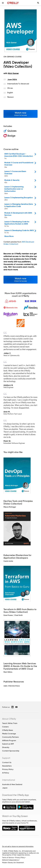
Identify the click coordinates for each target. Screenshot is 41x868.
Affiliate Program (9, 740)
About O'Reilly (9, 719)
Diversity (6, 747)
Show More (9, 236)
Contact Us (7, 762)
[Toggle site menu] (3, 3)
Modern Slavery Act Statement (13, 863)
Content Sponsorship (11, 751)
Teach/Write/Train (10, 723)
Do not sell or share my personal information (18, 846)
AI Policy (6, 773)
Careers (5, 727)
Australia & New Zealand (12, 784)
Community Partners (10, 737)
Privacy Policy (8, 769)
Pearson (11, 97)
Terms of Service (8, 858)
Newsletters (7, 766)
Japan (5, 788)
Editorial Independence (10, 860)
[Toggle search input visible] (38, 3)
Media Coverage (9, 734)
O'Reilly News (8, 730)
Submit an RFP (8, 744)
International (9, 780)
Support (6, 758)
